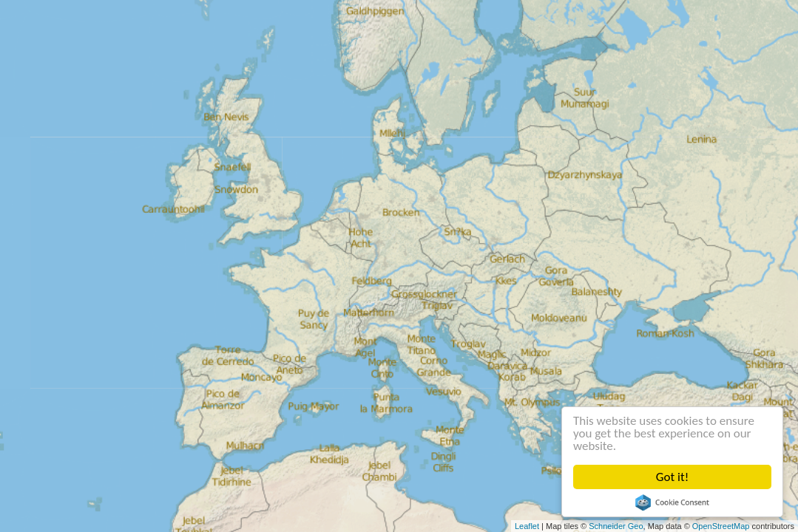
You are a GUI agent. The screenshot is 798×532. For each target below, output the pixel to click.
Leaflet (527, 526)
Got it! (672, 477)
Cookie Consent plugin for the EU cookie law (672, 502)
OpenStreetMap (721, 526)
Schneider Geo (616, 526)
